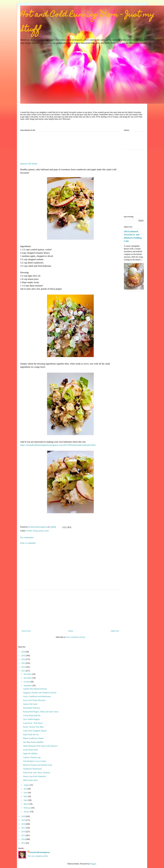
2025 (23, 656)
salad (47, 531)
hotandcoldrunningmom (40, 852)
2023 (23, 663)
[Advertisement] (70, 148)
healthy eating (32, 531)
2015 (23, 835)
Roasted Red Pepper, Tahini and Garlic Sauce (41, 712)
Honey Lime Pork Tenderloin (35, 776)
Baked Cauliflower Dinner (33, 738)
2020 (23, 816)
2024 (23, 659)
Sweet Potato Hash (31, 750)
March (26, 804)
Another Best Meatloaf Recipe (35, 689)
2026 (23, 652)
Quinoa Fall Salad (30, 704)
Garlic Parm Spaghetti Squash (35, 731)
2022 (23, 667)
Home (71, 631)
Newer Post (26, 631)
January (27, 812)
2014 (23, 839)
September (28, 685)
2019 (23, 820)
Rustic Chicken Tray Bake (33, 727)
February (27, 808)
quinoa (41, 531)
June (26, 793)
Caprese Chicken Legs (32, 757)
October (27, 682)
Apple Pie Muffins (30, 754)
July (25, 789)
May (26, 796)
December (28, 674)
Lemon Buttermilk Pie (32, 715)
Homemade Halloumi (32, 708)
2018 (23, 824)
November (28, 678)
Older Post (115, 631)
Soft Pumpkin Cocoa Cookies (35, 761)
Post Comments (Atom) (76, 637)
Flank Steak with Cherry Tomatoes (37, 773)
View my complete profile (38, 856)
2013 (23, 843)
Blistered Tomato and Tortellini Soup (38, 765)
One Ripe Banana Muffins (33, 742)
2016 (23, 832)
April (26, 800)
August (27, 785)
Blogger (93, 864)
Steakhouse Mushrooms (33, 769)
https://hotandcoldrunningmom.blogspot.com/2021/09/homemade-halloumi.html (58, 445)
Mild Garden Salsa (30, 780)
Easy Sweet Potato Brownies (34, 700)
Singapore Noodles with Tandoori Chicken (40, 693)
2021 (23, 671)
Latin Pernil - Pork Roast (33, 723)
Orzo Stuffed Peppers (32, 719)
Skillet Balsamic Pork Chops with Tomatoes (40, 746)
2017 (23, 828)
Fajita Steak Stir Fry (31, 734)
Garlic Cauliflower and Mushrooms (37, 696)
